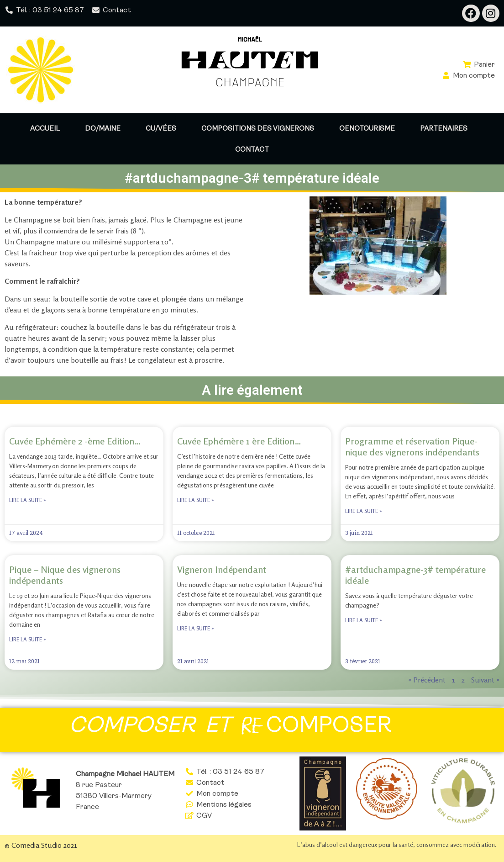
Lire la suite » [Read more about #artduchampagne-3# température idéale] (364, 620)
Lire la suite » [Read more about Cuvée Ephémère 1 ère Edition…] (196, 500)
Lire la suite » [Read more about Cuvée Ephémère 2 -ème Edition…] (28, 500)
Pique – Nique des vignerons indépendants (65, 575)
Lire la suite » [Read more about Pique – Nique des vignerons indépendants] (28, 639)
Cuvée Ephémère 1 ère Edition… (239, 441)
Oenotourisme (367, 128)
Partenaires (444, 128)
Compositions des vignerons (258, 128)
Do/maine (103, 128)
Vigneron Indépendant (222, 569)
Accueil (45, 128)
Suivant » (485, 680)
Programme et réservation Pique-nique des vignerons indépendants (412, 447)
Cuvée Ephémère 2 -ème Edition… (75, 441)
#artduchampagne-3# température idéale (415, 575)
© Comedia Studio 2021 (41, 845)
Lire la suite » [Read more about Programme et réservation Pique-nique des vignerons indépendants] (364, 511)
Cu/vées (161, 128)
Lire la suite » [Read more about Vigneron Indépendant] (196, 628)
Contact (252, 149)
